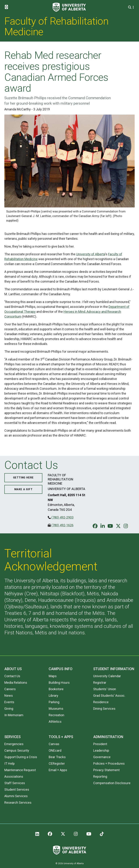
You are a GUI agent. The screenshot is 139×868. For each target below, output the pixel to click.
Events (9, 702)
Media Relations (16, 683)
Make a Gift (23, 489)
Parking (54, 702)
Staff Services (15, 783)
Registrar (100, 683)
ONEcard (55, 750)
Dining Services (104, 709)
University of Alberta (91, 254)
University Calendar (107, 676)
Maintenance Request (20, 770)
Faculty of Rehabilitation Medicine (56, 26)
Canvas (54, 744)
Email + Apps (58, 770)
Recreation (56, 715)
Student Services (17, 789)
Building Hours (59, 683)
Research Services (18, 803)
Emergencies (14, 744)
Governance (102, 757)
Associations (14, 776)
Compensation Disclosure (112, 783)
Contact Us (12, 676)
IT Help (10, 763)
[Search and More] (130, 7)
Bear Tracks (57, 757)
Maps (53, 676)
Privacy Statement (106, 770)
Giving (9, 709)
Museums (56, 709)
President (100, 744)
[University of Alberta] (69, 7)
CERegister (57, 763)
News (9, 696)
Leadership (101, 750)
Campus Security (17, 750)
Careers (10, 689)
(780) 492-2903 (62, 517)
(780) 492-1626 (62, 525)
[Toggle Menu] (7, 7)
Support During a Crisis (21, 757)
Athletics (55, 722)
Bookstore (56, 689)
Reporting (100, 776)
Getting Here (23, 478)
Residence (101, 702)
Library (53, 696)
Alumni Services (16, 796)
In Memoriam (14, 715)
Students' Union (105, 689)
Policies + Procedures (109, 763)
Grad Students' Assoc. (109, 696)
